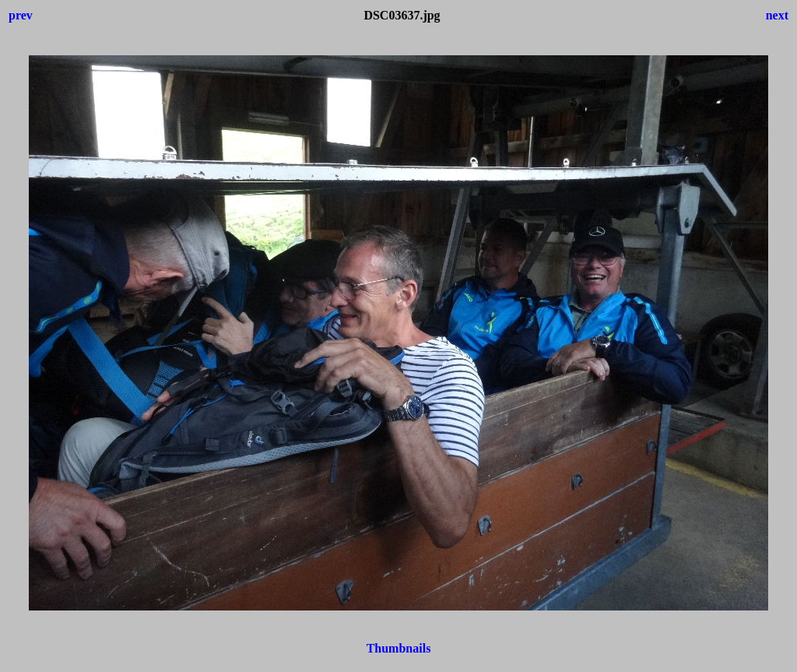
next (777, 15)
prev (21, 15)
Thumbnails (399, 648)
